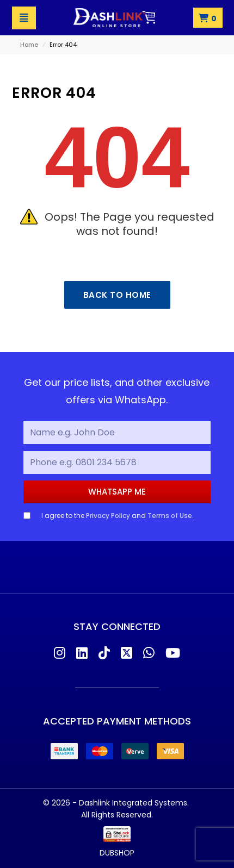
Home (29, 45)
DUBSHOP (117, 853)
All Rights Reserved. (117, 815)
